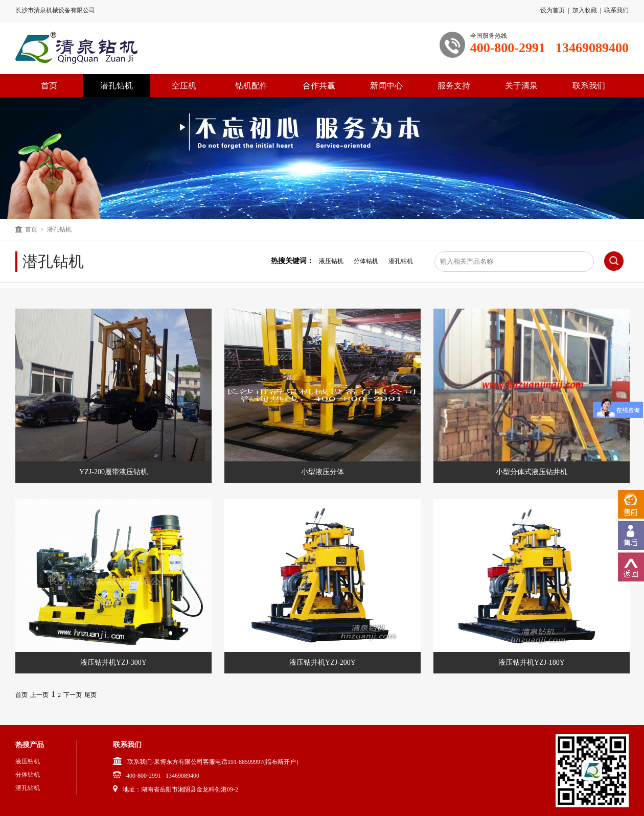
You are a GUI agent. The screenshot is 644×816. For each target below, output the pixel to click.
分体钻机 (366, 261)
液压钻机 (331, 261)
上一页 (39, 695)
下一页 (73, 695)
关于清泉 (521, 86)
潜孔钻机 (117, 86)
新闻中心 (386, 86)
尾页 (90, 695)
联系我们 (616, 10)
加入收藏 (585, 10)
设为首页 (553, 10)
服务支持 (454, 86)
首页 (31, 229)
